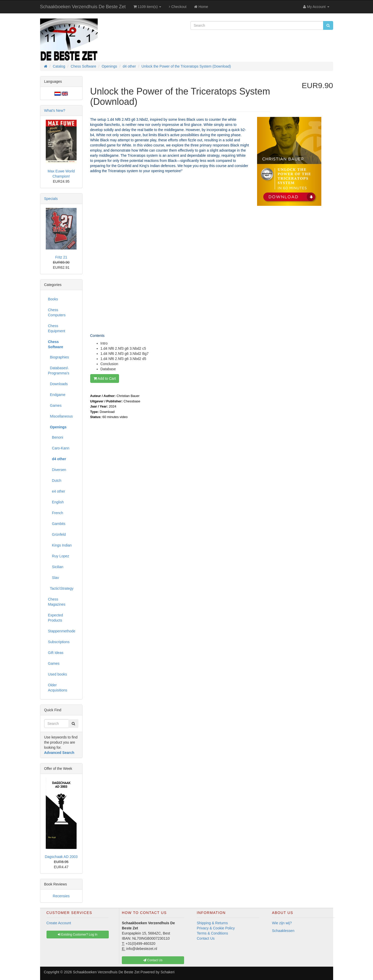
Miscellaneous (61, 416)
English (56, 502)
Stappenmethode (62, 631)
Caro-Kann (59, 448)
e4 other (57, 491)
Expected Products (56, 618)
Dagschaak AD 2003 (61, 857)
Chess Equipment (57, 328)
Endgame (57, 395)
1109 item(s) (147, 7)
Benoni (56, 437)
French (56, 513)
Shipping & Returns (212, 923)
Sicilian (56, 567)
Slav (54, 578)
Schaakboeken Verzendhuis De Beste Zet (83, 7)
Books (53, 299)
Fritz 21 (61, 257)
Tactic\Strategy (61, 588)
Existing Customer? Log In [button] (78, 935)
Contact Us (206, 938)
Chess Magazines (57, 602)
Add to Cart (105, 378)
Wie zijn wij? (282, 923)
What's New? (55, 110)
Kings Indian (60, 545)
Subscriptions (59, 642)
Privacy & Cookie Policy (216, 928)
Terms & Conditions (212, 933)
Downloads (58, 384)
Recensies (61, 896)
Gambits (57, 524)
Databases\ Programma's (59, 371)
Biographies (59, 357)
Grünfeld (57, 534)
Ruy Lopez (59, 556)
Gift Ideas (56, 653)
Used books (58, 674)
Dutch (55, 480)
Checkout (178, 7)
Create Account (59, 923)
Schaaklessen (283, 931)
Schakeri (167, 972)
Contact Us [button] (153, 960)
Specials (51, 199)
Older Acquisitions (58, 688)
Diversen (57, 470)
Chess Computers (57, 312)
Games (55, 405)
